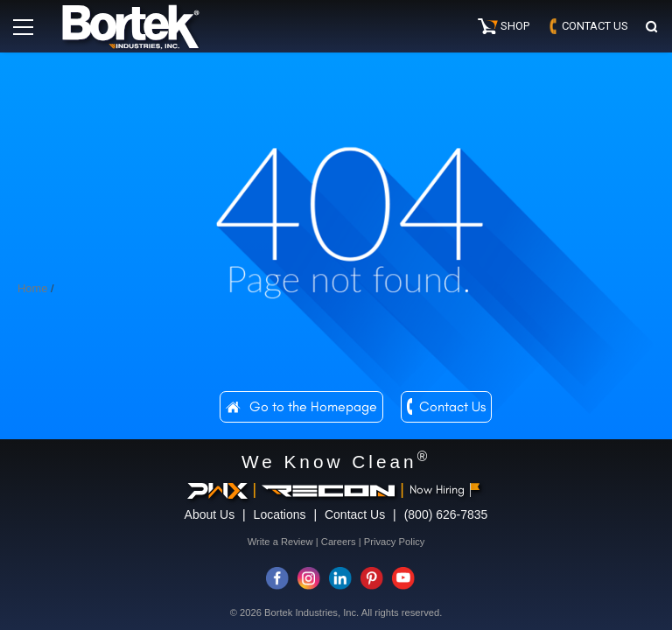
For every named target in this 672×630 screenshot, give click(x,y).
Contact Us (452, 406)
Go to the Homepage (313, 406)
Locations (280, 514)
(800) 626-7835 (446, 514)
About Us (210, 514)
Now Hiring (445, 490)
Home (32, 288)
